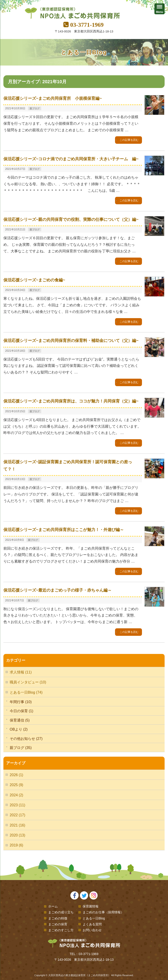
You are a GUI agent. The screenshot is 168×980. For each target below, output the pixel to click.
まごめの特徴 (58, 918)
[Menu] (160, 9)
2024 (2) (17, 795)
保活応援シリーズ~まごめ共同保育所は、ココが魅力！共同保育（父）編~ (71, 401)
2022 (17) (18, 815)
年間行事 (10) (21, 702)
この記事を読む (129, 140)
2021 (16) (18, 825)
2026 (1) (17, 775)
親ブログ (35, 108)
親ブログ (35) (21, 748)
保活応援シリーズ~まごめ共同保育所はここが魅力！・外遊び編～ (64, 530)
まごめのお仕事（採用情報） (103, 912)
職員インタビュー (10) (28, 682)
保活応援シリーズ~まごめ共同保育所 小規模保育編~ (53, 98)
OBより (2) (19, 729)
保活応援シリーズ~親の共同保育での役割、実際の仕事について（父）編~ (71, 219)
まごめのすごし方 (61, 930)
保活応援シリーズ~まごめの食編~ (34, 280)
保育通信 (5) (20, 720)
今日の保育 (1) (22, 711)
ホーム (53, 906)
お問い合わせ (92, 930)
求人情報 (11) (21, 672)
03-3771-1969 (87, 25)
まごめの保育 (58, 924)
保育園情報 (91, 906)
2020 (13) (18, 835)
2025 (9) (17, 785)
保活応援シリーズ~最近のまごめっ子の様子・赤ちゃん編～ (58, 590)
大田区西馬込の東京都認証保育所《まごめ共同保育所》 (79, 975)
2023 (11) (18, 805)
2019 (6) (17, 845)
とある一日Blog (94, 918)
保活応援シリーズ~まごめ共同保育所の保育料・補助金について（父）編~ (71, 341)
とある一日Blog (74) (26, 692)
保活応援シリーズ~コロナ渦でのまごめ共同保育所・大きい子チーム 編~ (71, 159)
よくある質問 (92, 924)
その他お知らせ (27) (26, 739)
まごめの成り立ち (61, 912)
